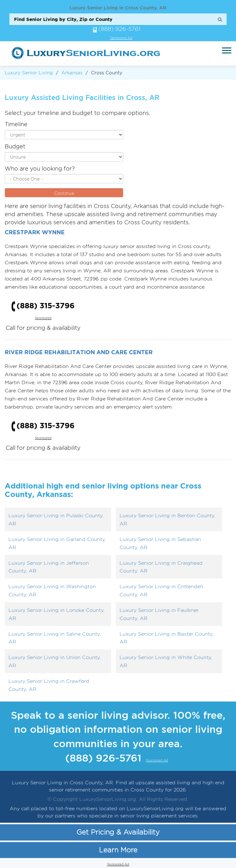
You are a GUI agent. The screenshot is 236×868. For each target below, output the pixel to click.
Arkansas (72, 73)
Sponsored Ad (121, 38)
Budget (15, 146)
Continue (64, 193)
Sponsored (43, 318)
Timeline (16, 124)
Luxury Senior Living (29, 73)
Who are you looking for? (40, 169)
